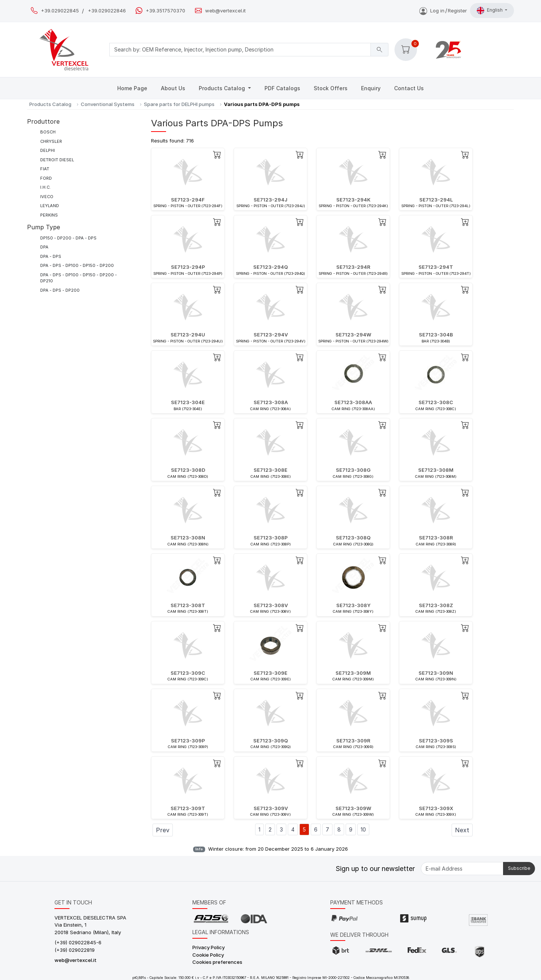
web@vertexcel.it (225, 11)
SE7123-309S (436, 741)
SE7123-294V (271, 335)
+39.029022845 (60, 11)
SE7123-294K (353, 200)
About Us (173, 88)
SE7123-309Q (270, 741)
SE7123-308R (436, 538)
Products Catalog (223, 88)
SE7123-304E (188, 402)
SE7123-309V (271, 808)
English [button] (490, 11)
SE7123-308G (353, 470)
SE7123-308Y (353, 605)
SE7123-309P (188, 741)
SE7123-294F (188, 200)
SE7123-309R (353, 741)
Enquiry (371, 88)
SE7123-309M (353, 673)
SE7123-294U (188, 335)
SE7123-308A (271, 402)
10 (363, 829)
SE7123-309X (436, 808)
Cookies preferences (217, 962)
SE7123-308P (271, 538)
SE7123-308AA (353, 402)
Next (462, 830)
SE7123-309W (353, 808)
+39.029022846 (107, 11)
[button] (406, 50)
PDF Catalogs (282, 88)
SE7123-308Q (353, 538)
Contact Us (409, 88)
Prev (163, 830)
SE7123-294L (436, 200)
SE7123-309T (188, 808)
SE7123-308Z (436, 605)
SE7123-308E (270, 470)
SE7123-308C (436, 402)
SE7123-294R (353, 267)
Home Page (132, 88)
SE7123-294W (353, 335)
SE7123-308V (271, 605)
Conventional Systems (108, 104)
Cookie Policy (208, 955)
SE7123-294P (188, 267)
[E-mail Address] (462, 869)
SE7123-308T (188, 605)
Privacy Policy (209, 947)
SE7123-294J (270, 200)
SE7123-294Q (270, 267)
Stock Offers (331, 88)
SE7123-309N (436, 673)
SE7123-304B (436, 335)
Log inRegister (443, 11)
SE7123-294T (436, 267)
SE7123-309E (270, 673)
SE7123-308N (188, 538)
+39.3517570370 (165, 11)
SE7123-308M (436, 470)
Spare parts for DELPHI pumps (179, 104)
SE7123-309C (188, 673)
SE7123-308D (188, 470)
